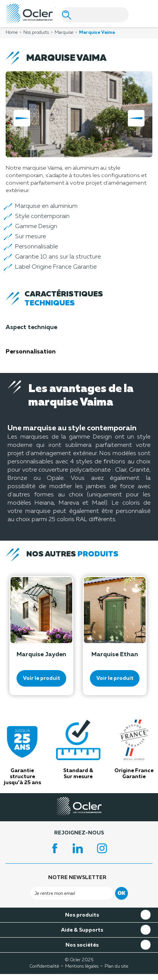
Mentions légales (82, 966)
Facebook (55, 848)
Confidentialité (44, 966)
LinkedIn (79, 848)
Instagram (103, 848)
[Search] (95, 15)
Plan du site (116, 966)
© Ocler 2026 (79, 960)
